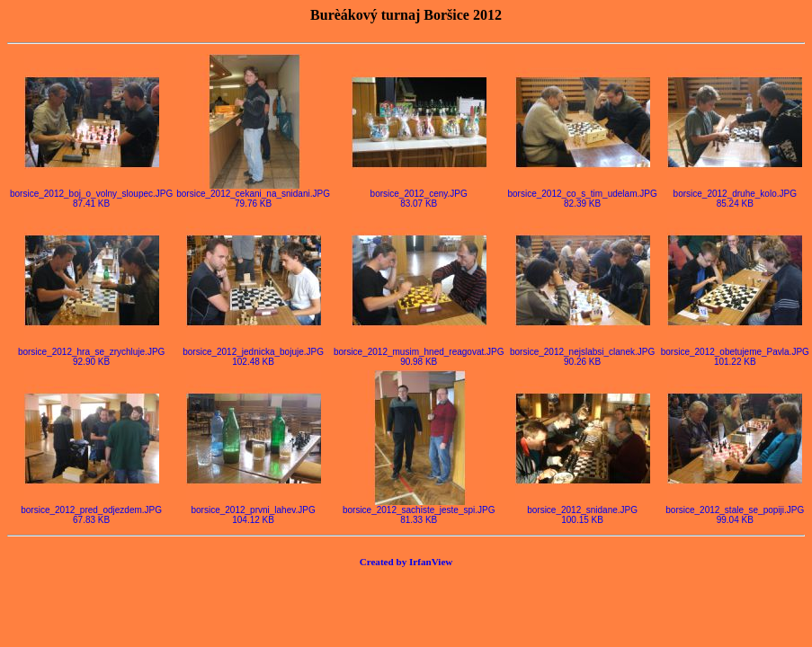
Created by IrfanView (406, 562)
